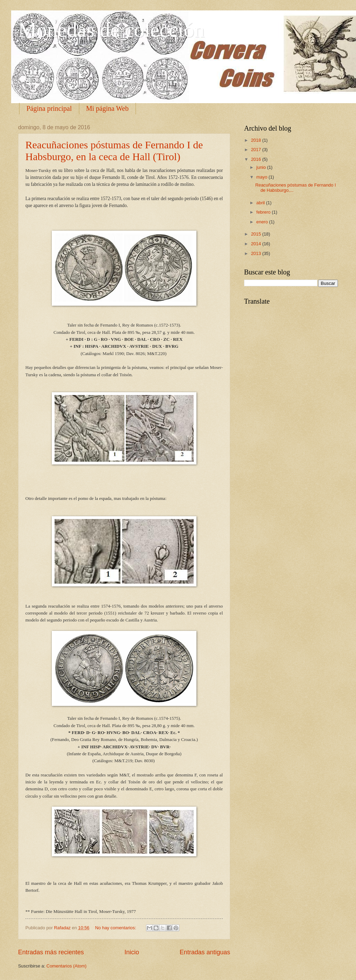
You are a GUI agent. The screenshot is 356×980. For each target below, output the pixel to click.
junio (262, 167)
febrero (264, 212)
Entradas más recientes (51, 952)
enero (263, 222)
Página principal (49, 108)
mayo (262, 177)
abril (261, 203)
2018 (257, 140)
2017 (257, 150)
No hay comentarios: (116, 928)
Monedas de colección (111, 30)
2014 (257, 244)
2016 (257, 159)
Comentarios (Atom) (67, 966)
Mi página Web (107, 108)
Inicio (132, 952)
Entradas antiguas (205, 952)
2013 (257, 253)
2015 (257, 234)
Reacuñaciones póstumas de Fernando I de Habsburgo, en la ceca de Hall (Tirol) (114, 151)
